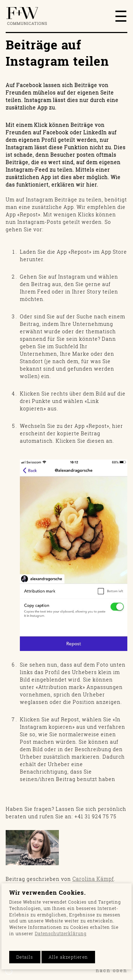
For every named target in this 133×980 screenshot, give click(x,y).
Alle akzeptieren (68, 957)
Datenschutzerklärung (61, 934)
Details (25, 957)
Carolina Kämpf (93, 879)
